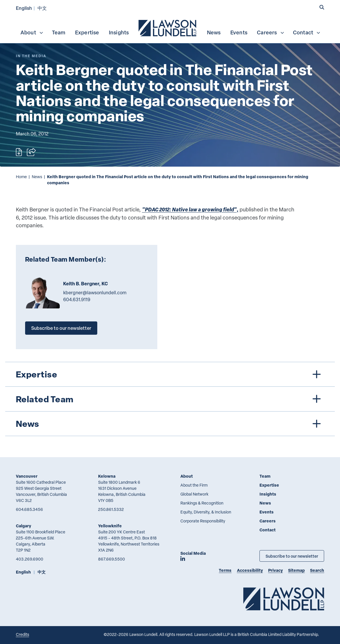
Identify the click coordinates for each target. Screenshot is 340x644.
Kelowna (107, 476)
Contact (307, 32)
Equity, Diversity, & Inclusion (206, 512)
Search (317, 570)
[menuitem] (168, 27)
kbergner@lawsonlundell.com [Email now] (95, 293)
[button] (322, 7)
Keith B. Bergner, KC (86, 284)
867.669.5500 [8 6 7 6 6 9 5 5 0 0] (112, 559)
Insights (119, 32)
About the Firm (194, 485)
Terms (225, 570)
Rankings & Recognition (202, 503)
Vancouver (27, 476)
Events (239, 32)
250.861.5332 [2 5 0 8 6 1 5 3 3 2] (111, 509)
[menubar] (170, 27)
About (32, 32)
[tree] (170, 399)
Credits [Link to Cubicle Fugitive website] (23, 634)
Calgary (24, 526)
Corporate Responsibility (203, 521)
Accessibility (250, 570)
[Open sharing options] (31, 152)
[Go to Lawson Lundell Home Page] (284, 599)
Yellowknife (110, 526)
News (214, 32)
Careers (271, 32)
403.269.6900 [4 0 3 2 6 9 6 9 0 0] (30, 559)
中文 (42, 8)
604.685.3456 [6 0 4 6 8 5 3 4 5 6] (29, 509)
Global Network (194, 494)
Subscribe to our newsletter (61, 328)
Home (21, 177)
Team (59, 32)
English (24, 8)
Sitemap (296, 570)
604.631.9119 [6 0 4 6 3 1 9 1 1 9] (77, 299)
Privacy (275, 570)
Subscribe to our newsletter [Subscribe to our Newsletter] (292, 556)
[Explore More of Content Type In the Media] (31, 56)
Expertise (87, 32)
